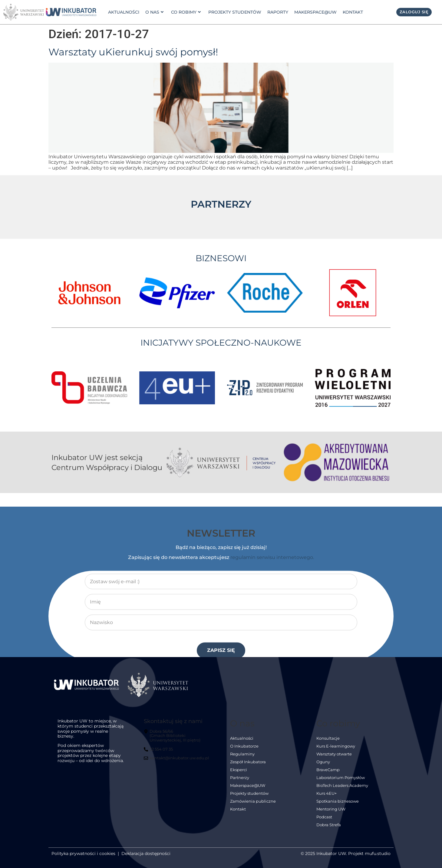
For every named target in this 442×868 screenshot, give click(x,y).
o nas (154, 12)
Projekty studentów (235, 12)
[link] (71, 12)
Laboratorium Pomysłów (341, 778)
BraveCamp (328, 770)
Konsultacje (328, 738)
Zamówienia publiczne (253, 801)
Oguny (323, 762)
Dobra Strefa (329, 825)
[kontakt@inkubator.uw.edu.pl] (177, 761)
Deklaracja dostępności (146, 853)
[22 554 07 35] (159, 752)
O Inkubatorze (244, 746)
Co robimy (186, 12)
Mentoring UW (331, 809)
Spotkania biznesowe (338, 801)
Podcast (324, 817)
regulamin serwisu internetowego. (272, 654)
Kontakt (353, 12)
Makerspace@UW (315, 12)
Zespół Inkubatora (248, 762)
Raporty (278, 12)
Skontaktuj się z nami (173, 721)
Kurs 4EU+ (327, 793)
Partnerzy (240, 778)
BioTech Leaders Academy (342, 786)
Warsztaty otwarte (334, 754)
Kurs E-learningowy (336, 746)
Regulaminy (242, 754)
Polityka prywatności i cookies (83, 853)
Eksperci (239, 770)
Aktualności (124, 12)
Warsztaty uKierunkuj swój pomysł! (133, 52)
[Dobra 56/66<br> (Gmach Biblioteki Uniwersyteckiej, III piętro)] (177, 738)
